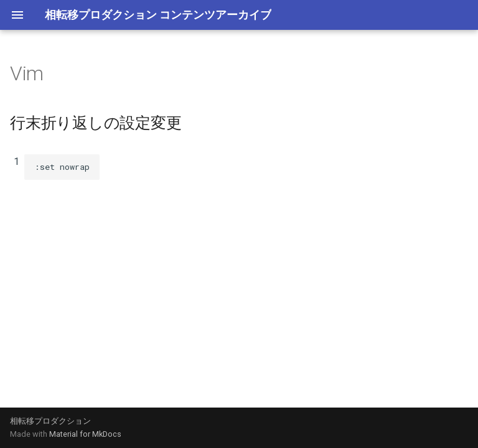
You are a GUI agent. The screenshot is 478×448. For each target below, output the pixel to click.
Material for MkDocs (85, 434)
